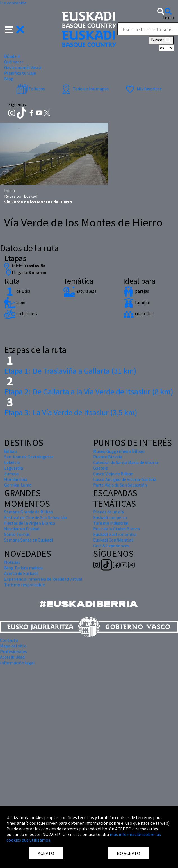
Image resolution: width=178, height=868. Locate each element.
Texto (168, 17)
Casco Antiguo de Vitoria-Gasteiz (125, 479)
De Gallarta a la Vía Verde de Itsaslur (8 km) (89, 392)
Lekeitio (12, 462)
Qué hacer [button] (14, 62)
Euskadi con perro (110, 517)
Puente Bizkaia (108, 457)
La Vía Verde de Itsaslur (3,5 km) (71, 412)
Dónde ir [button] (12, 56)
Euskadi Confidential (113, 540)
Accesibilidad (12, 657)
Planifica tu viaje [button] (20, 73)
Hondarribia (16, 479)
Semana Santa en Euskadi (28, 540)
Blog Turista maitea (23, 568)
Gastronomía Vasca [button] (23, 67)
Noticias (12, 562)
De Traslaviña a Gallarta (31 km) (70, 371)
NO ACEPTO (128, 853)
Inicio (10, 190)
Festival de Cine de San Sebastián (36, 517)
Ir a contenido (13, 3)
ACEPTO (46, 853)
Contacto (9, 640)
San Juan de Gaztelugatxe (29, 457)
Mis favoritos (143, 89)
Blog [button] (9, 79)
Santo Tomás (17, 534)
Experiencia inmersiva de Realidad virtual (43, 579)
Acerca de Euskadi (21, 573)
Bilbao (11, 451)
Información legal (17, 663)
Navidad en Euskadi (22, 529)
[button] (15, 29)
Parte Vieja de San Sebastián (120, 485)
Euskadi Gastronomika (115, 534)
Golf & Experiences (111, 546)
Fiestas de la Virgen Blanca (30, 523)
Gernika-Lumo (18, 485)
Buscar (161, 40)
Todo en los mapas (85, 89)
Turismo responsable (25, 585)
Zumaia (11, 474)
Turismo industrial (111, 523)
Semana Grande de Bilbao (29, 512)
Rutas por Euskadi (21, 196)
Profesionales (13, 651)
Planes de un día (109, 512)
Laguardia (14, 468)
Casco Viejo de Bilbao (113, 474)
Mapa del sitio (13, 646)
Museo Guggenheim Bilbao (119, 451)
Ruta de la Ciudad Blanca (117, 529)
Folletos (31, 89)
